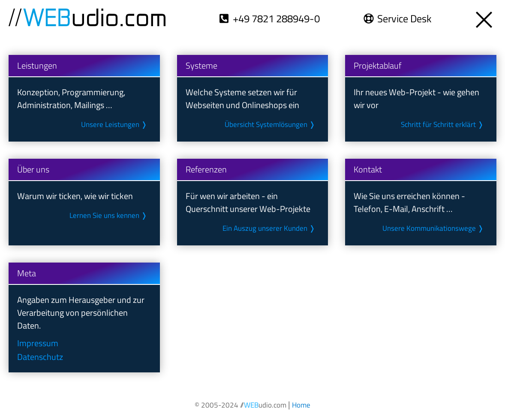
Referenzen (206, 169)
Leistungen (37, 65)
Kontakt (368, 169)
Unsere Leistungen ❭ (114, 124)
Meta (27, 273)
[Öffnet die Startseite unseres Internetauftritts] (301, 404)
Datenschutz (40, 357)
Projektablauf (377, 65)
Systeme (201, 65)
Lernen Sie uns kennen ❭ (108, 215)
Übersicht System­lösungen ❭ (270, 124)
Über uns (33, 169)
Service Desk (405, 18)
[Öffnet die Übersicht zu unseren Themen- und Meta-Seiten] (485, 17)
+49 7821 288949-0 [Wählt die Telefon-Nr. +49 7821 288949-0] (278, 18)
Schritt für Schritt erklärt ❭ (443, 124)
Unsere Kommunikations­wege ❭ (434, 228)
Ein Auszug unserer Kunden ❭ (269, 228)
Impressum (38, 343)
